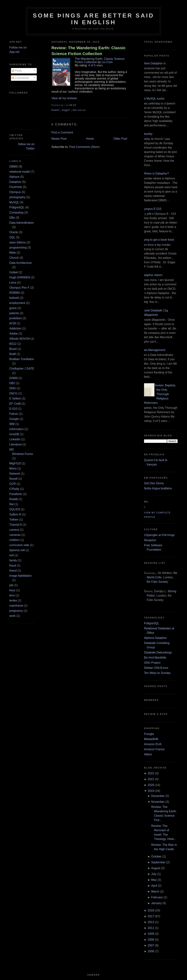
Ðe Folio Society (157, 582)
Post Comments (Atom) (84, 147)
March (155, 891)
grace (13, 308)
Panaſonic (16, 494)
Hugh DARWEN (20, 277)
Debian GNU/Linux (156, 668)
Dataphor (15, 182)
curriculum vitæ (19, 545)
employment (17, 303)
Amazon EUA (153, 744)
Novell (13, 479)
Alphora (14, 177)
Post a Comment (62, 132)
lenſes (13, 600)
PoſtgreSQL (17, 207)
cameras (15, 535)
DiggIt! (66, 110)
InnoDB (14, 434)
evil (11, 555)
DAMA (13, 378)
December (158, 796)
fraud (13, 565)
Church (14, 258)
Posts (17, 71)
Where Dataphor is (153, 63)
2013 (151, 922)
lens (12, 595)
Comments (20, 78)
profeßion (15, 318)
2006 (151, 951)
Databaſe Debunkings (158, 652)
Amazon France (154, 749)
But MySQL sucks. (153, 99)
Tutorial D (16, 525)
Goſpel (13, 272)
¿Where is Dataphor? (155, 173)
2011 (151, 928)
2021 (151, 779)
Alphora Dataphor (155, 638)
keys (12, 590)
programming (18, 248)
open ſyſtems (17, 242)
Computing (16, 213)
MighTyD (15, 463)
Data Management (153, 350)
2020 (151, 785)
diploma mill (17, 550)
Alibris (148, 754)
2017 (151, 916)
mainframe (16, 606)
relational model (20, 172)
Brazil (13, 349)
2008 (151, 940)
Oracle (14, 232)
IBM (12, 424)
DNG (13, 388)
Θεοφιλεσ (150, 540)
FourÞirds (16, 187)
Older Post (120, 139)
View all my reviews (64, 98)
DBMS (13, 167)
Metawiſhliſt (151, 739)
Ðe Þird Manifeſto (155, 658)
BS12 (13, 344)
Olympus (15, 192)
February (157, 897)
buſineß (14, 298)
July (154, 874)
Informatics (16, 429)
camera (14, 530)
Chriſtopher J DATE (22, 369)
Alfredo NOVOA (19, 339)
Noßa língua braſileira (158, 488)
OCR (13, 484)
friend (13, 571)
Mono (13, 468)
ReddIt (55, 110)
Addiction (15, 328)
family (13, 560)
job (11, 585)
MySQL (14, 202)
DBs (12, 218)
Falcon (14, 414)
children (14, 540)
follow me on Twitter (26, 146)
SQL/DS (15, 509)
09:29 (73, 105)
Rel (11, 504)
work (12, 616)
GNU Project (152, 663)
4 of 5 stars (96, 65)
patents (14, 313)
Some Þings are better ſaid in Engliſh (93, 19)
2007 (151, 945)
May (154, 880)
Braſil (13, 354)
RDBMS (15, 293)
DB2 (12, 383)
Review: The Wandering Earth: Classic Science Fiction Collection (88, 51)
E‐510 (13, 409)
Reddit (13, 499)
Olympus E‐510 (151, 209)
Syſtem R (15, 514)
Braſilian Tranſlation (22, 359)
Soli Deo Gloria (154, 483)
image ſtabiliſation (20, 576)
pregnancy (16, 611)
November (158, 802)
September (158, 862)
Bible (13, 253)
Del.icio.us (79, 110)
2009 (151, 934)
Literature (15, 444)
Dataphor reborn (152, 275)
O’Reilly (14, 489)
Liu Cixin (107, 62)
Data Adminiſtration (21, 223)
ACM (13, 323)
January (156, 903)
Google (14, 419)
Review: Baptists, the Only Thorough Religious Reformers (160, 394)
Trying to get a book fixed (158, 240)
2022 (151, 773)
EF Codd (15, 404)
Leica (13, 283)
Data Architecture (20, 263)
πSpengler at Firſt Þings (159, 535)
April (154, 886)
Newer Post (59, 139)
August (156, 868)
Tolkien (14, 520)
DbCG (13, 393)
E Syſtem (15, 398)
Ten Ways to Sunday (157, 673)
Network (15, 474)
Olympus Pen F (19, 288)
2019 (151, 791)
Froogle (149, 734)
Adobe (13, 334)
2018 (151, 910)
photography (17, 197)
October (156, 856)
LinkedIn (15, 439)
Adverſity (147, 134)
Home (90, 139)
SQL (12, 237)
